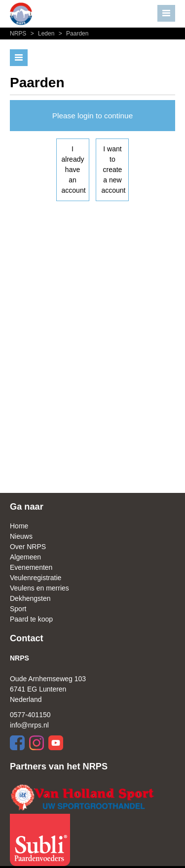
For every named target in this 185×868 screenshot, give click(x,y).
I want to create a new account (113, 170)
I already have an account (74, 170)
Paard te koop (31, 619)
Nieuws (21, 536)
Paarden (73, 34)
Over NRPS (28, 547)
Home (19, 526)
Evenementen (31, 567)
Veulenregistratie (36, 578)
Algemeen (25, 557)
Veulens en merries (39, 588)
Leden (42, 34)
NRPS (19, 34)
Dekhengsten (30, 598)
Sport (18, 609)
